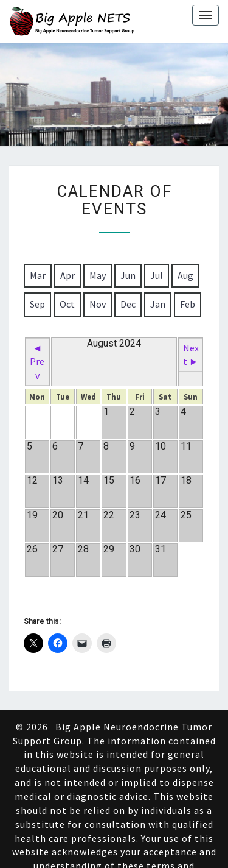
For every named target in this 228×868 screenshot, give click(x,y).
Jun (128, 275)
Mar (38, 275)
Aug (185, 275)
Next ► (191, 355)
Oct (67, 304)
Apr (67, 275)
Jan (158, 304)
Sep (37, 304)
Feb (188, 304)
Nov (98, 304)
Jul (157, 275)
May (98, 275)
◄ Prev (37, 362)
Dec (128, 304)
